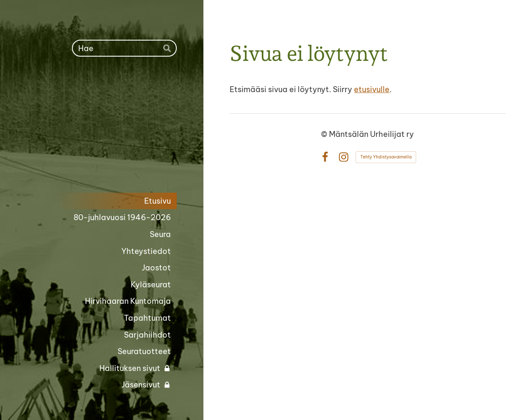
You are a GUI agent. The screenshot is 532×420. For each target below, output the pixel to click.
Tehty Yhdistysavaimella (386, 157)
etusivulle (372, 89)
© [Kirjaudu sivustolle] (325, 134)
